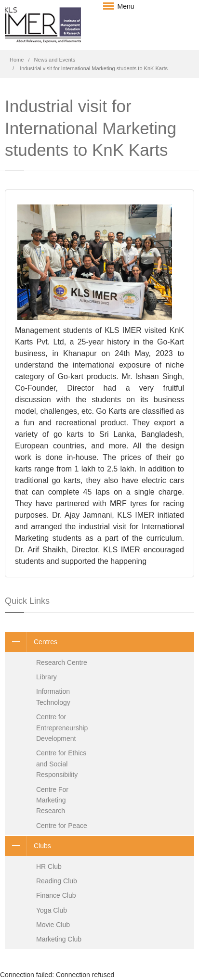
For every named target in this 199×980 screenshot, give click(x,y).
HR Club (49, 866)
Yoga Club (52, 910)
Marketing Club (59, 939)
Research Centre (62, 662)
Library (46, 677)
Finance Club (56, 895)
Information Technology (53, 697)
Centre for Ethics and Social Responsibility (61, 764)
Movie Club (53, 925)
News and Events (55, 60)
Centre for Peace (62, 826)
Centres (31, 642)
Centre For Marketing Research (52, 800)
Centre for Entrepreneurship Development (62, 728)
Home (17, 60)
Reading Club (57, 881)
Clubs (28, 846)
